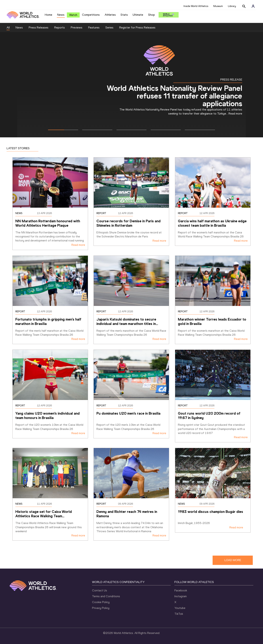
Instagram (181, 596)
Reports (60, 27)
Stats (124, 15)
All (8, 27)
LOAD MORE (233, 560)
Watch (73, 15)
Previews (77, 27)
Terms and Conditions (106, 596)
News (61, 15)
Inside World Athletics (196, 6)
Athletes (110, 15)
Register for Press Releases (137, 27)
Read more (235, 114)
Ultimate (138, 15)
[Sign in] (253, 6)
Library (232, 6)
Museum (218, 6)
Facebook (181, 590)
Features (94, 27)
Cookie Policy (101, 602)
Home (48, 15)
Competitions (91, 15)
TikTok (179, 614)
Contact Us (100, 590)
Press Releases (39, 27)
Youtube (180, 608)
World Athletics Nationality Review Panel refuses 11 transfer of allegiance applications (175, 96)
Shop (151, 15)
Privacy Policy (101, 608)
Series (109, 27)
